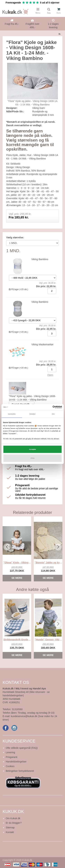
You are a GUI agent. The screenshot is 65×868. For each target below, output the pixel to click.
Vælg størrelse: (15, 237)
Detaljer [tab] (32, 414)
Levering (10, 752)
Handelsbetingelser (16, 762)
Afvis (32, 458)
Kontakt (10, 832)
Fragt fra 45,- (12, 24)
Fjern (50, 375)
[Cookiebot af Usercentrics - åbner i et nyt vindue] (47, 407)
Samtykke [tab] (12, 414)
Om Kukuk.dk (13, 818)
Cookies (10, 766)
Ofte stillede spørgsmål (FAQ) (22, 748)
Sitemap (10, 827)
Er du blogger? (14, 823)
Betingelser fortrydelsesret (20, 771)
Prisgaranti (12, 757)
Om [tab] (53, 414)
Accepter (32, 449)
